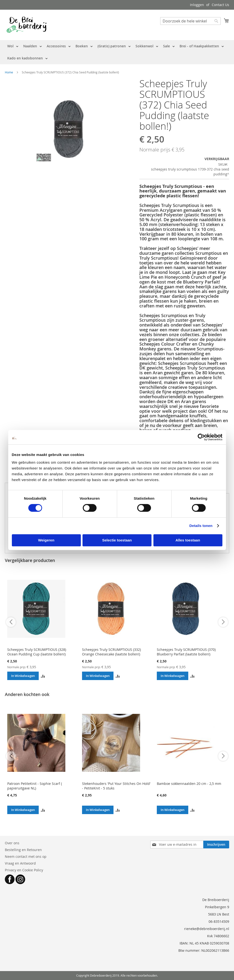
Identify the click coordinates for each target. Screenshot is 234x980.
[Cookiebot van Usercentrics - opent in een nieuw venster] (201, 437)
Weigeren (46, 540)
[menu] (117, 52)
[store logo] (26, 25)
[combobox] (190, 21)
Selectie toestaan (117, 540)
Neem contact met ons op (26, 856)
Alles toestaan (188, 540)
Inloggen (197, 5)
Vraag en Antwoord (20, 863)
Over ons (12, 843)
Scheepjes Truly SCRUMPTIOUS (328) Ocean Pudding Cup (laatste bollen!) (37, 652)
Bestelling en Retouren (23, 850)
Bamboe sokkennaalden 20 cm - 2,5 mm (189, 784)
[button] (43, 676)
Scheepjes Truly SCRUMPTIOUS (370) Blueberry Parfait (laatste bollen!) (186, 652)
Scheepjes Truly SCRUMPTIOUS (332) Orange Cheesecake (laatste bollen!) (111, 652)
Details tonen (201, 526)
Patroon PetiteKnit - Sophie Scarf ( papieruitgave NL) (35, 786)
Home (9, 72)
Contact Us (220, 5)
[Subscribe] (216, 845)
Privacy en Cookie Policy (24, 870)
